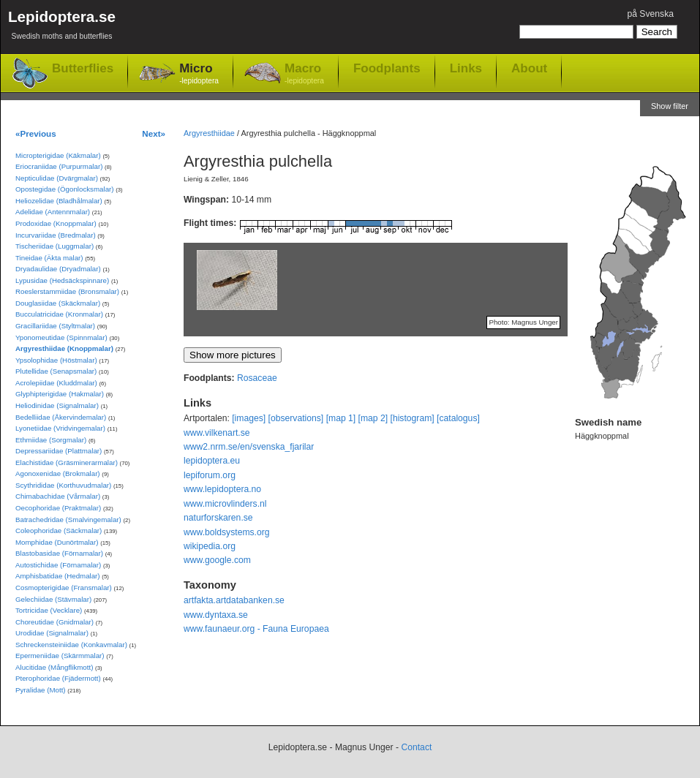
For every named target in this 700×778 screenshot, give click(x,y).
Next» (154, 133)
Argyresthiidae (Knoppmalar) (64, 348)
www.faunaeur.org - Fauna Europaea (256, 629)
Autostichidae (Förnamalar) (58, 565)
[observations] (296, 418)
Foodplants (387, 68)
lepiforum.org (210, 475)
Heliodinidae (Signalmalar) (57, 405)
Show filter (670, 106)
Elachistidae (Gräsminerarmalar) (67, 462)
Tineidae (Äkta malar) (49, 258)
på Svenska (650, 14)
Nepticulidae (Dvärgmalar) (57, 178)
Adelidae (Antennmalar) (53, 212)
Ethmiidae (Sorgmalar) (51, 440)
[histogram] (413, 418)
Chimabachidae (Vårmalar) (58, 496)
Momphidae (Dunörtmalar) (57, 542)
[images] (249, 418)
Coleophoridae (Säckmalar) (59, 530)
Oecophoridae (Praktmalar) (58, 508)
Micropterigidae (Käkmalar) (58, 155)
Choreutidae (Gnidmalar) (54, 622)
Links (466, 68)
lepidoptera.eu (212, 461)
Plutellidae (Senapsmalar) (56, 371)
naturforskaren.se (218, 518)
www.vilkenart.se (217, 433)
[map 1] (341, 418)
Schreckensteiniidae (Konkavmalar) (71, 645)
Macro (304, 74)
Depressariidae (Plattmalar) (59, 451)
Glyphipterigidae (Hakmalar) (60, 394)
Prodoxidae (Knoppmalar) (56, 223)
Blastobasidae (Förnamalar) (59, 553)
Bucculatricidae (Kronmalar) (59, 314)
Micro (199, 74)
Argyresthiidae (209, 133)
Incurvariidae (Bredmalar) (56, 235)
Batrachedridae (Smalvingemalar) (68, 520)
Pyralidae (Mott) (41, 690)
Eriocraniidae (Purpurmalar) (59, 166)
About (529, 68)
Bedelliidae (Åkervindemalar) (61, 417)
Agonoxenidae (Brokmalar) (58, 473)
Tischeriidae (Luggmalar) (54, 246)
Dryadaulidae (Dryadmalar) (58, 269)
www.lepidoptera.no (222, 489)
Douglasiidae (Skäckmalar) (58, 303)
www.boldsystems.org (227, 532)
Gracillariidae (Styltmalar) (55, 326)
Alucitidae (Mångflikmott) (54, 667)
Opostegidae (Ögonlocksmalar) (65, 189)
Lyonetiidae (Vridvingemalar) (60, 428)
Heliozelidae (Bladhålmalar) (59, 201)
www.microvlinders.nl (225, 504)
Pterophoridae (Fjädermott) (58, 678)
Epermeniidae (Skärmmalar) (60, 656)
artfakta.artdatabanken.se (234, 600)
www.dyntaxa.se (216, 615)
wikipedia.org (210, 546)
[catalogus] (458, 418)
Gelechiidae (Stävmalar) (53, 599)
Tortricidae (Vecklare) (49, 610)
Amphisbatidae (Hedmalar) (58, 576)
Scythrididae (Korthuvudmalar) (63, 485)
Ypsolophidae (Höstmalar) (56, 360)
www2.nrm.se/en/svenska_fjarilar (249, 447)
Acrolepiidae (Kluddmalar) (56, 383)
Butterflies (83, 68)
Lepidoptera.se (62, 27)
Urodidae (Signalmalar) (52, 633)
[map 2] (373, 418)
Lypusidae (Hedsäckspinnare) (62, 280)
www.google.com (217, 560)
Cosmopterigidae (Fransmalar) (64, 588)
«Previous (36, 133)
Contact (416, 747)
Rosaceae (257, 378)
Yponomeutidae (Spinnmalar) (61, 337)
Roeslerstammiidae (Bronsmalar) (67, 291)
